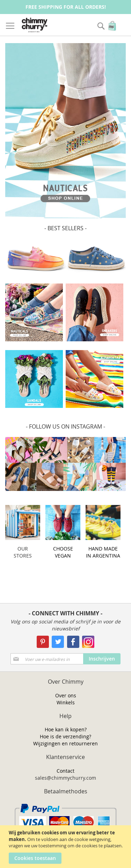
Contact (65, 771)
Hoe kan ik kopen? (66, 729)
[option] (65, 131)
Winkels (66, 702)
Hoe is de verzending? (65, 736)
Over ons (66, 695)
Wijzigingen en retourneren (65, 743)
